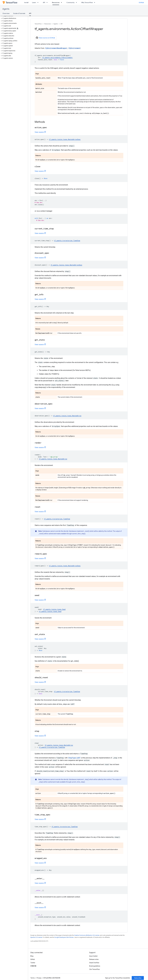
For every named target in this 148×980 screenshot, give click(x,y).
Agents (6, 9)
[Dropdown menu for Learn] (39, 2)
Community (70, 2)
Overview (6, 13)
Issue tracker (93, 956)
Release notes (94, 959)
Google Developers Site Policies (64, 937)
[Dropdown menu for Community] (77, 2)
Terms (33, 978)
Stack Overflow (94, 963)
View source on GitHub (45, 38)
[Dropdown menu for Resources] (62, 2)
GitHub (141, 2)
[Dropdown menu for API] (48, 2)
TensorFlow (38, 24)
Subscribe (138, 978)
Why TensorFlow (87, 2)
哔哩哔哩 (33, 966)
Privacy (39, 978)
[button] (14, 16)
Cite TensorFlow (94, 969)
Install (26, 2)
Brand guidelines (95, 966)
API (44, 2)
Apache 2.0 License (36, 937)
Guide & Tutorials (19, 13)
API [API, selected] (30, 13)
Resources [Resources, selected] (56, 2)
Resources (48, 24)
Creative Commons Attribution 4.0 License (87, 935)
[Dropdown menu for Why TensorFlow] (95, 2)
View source (39, 132)
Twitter (33, 963)
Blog (32, 956)
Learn (34, 2)
